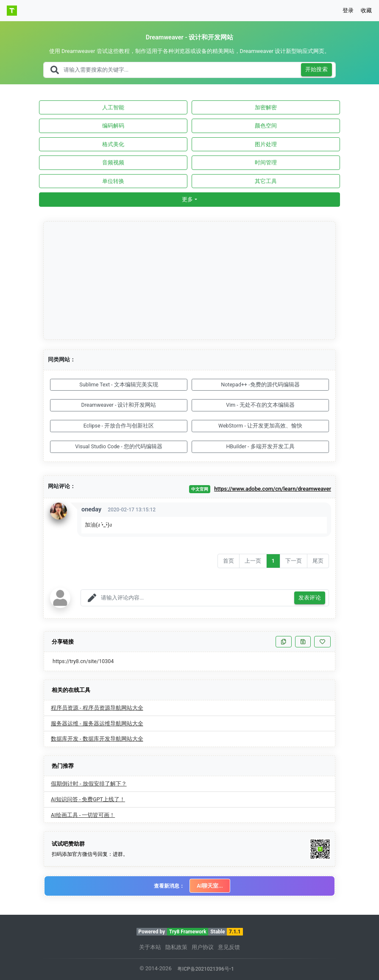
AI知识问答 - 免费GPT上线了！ (88, 799)
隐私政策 (176, 947)
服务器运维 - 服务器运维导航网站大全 (97, 723)
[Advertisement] (190, 281)
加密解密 (266, 107)
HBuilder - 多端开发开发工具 (260, 446)
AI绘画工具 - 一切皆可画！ (83, 815)
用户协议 (203, 947)
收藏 (366, 10)
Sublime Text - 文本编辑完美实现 (118, 385)
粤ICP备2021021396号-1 (206, 969)
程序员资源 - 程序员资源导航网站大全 (97, 708)
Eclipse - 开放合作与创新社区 (119, 426)
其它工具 (266, 181)
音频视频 (113, 162)
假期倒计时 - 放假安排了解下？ (89, 784)
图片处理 (266, 144)
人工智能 (113, 107)
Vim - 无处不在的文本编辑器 (260, 405)
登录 (348, 10)
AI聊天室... (210, 886)
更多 (187, 199)
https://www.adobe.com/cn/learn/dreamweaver (273, 489)
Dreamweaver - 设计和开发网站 (119, 405)
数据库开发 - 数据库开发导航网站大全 (97, 739)
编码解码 (113, 126)
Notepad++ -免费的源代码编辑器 (260, 385)
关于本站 (150, 947)
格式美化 (113, 144)
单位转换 (113, 181)
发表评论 (310, 598)
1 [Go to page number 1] (273, 561)
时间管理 (266, 162)
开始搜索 (317, 70)
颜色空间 (266, 126)
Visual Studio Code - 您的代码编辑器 (119, 446)
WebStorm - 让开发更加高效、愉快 (260, 426)
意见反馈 (229, 947)
